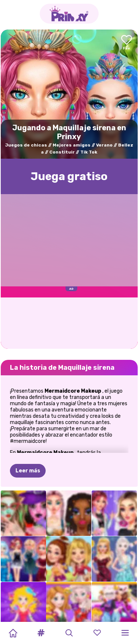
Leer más (28, 434)
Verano (104, 145)
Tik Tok (89, 152)
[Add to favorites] (127, 43)
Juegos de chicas (26, 145)
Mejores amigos (72, 145)
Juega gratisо (69, 176)
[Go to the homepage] (69, 14)
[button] (41, 633)
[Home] (13, 633)
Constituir (62, 152)
